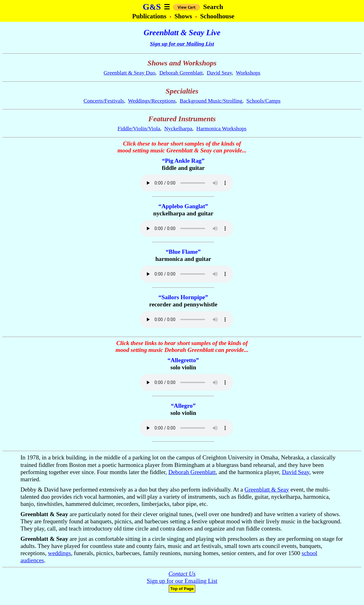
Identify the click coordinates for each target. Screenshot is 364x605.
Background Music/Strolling (211, 101)
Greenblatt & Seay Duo (130, 73)
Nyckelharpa (178, 128)
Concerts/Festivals (104, 101)
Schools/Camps (263, 101)
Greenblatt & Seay (267, 490)
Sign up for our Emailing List (182, 581)
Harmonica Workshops (222, 128)
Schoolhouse (217, 16)
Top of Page (182, 589)
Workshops (248, 73)
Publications (150, 16)
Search (213, 7)
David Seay (219, 73)
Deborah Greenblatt (181, 73)
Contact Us (182, 574)
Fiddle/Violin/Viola (139, 128)
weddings (59, 553)
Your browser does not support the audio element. (187, 183)
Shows (184, 16)
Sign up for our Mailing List (182, 44)
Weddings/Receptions (152, 101)
